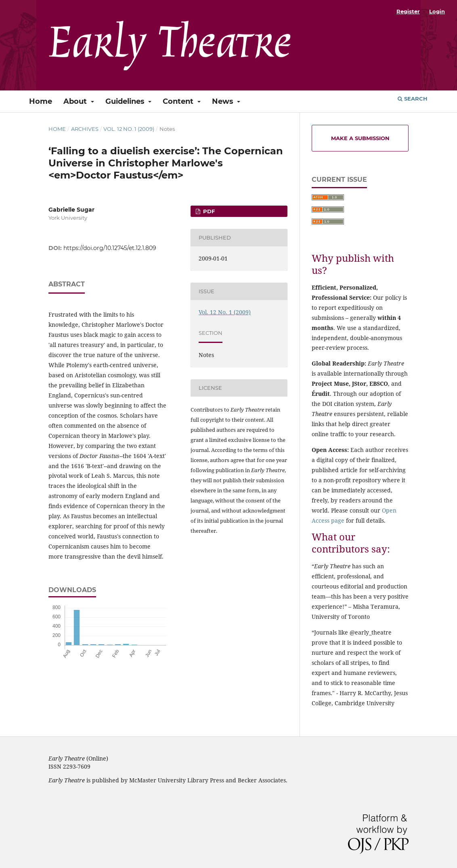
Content (179, 101)
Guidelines (126, 101)
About (76, 101)
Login (437, 11)
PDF (208, 211)
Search (413, 99)
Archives (85, 129)
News (224, 101)
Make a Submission (360, 138)
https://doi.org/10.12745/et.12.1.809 (110, 248)
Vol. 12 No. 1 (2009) (129, 129)
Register (408, 11)
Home (41, 101)
